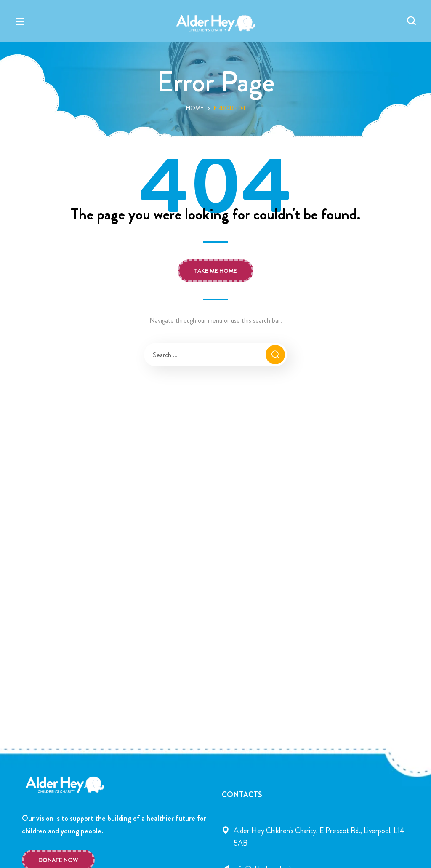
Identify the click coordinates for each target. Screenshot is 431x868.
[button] (411, 21)
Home (195, 108)
